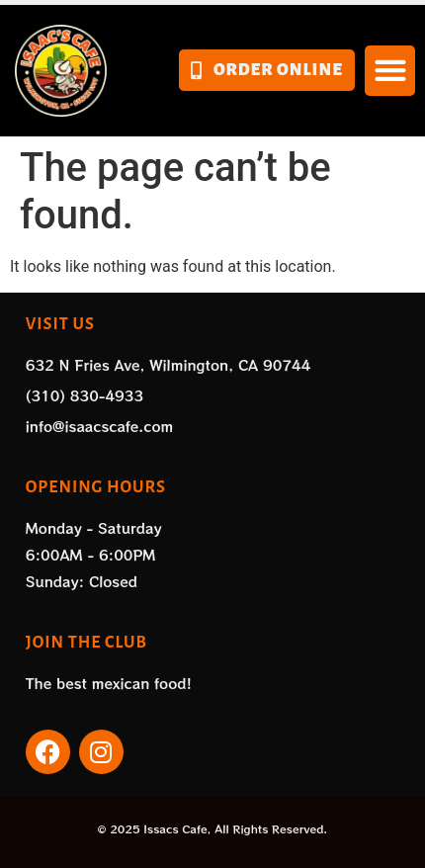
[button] (390, 71)
